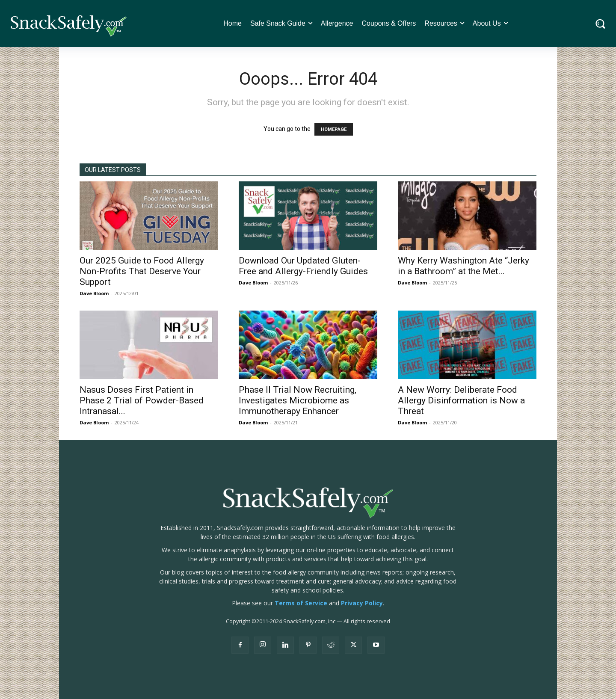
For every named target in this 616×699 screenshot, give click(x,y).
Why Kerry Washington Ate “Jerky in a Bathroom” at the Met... (463, 266)
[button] (600, 24)
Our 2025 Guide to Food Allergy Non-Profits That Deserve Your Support (142, 271)
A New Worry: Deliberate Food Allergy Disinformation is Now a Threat (461, 400)
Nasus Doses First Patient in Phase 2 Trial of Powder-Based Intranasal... (142, 400)
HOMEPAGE (334, 129)
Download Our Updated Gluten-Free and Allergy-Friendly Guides (303, 266)
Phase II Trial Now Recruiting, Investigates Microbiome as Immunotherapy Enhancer (298, 400)
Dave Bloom (94, 293)
